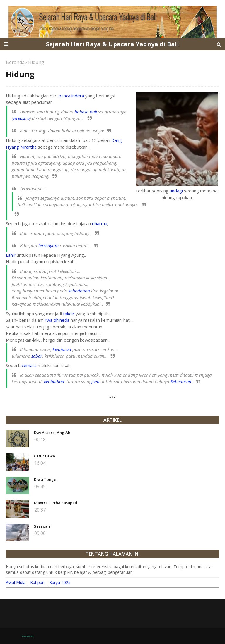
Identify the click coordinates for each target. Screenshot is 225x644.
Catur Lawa (45, 456)
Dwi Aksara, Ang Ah (52, 433)
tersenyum (48, 245)
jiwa (95, 381)
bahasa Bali (86, 112)
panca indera (71, 96)
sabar (37, 356)
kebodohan (79, 291)
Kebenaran (181, 381)
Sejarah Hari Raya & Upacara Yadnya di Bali (112, 44)
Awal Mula (16, 582)
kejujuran (62, 349)
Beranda (15, 62)
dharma (100, 223)
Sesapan (42, 526)
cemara (29, 365)
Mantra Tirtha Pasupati (56, 503)
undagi (176, 191)
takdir (69, 314)
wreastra (21, 118)
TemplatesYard (28, 636)
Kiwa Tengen (46, 479)
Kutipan (37, 582)
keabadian (54, 381)
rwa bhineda (57, 320)
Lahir (11, 255)
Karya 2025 (60, 582)
